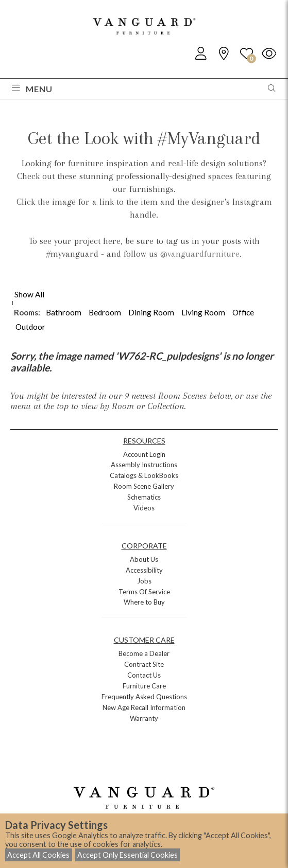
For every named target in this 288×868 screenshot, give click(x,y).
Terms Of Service (144, 592)
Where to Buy (144, 602)
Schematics (144, 497)
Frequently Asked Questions (144, 697)
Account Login (144, 454)
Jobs (144, 581)
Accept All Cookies (38, 855)
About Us (144, 559)
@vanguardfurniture (200, 254)
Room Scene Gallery (144, 486)
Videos (144, 508)
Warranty (144, 718)
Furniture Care (144, 686)
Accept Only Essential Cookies (128, 855)
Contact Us (144, 675)
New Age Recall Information (144, 707)
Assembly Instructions (144, 465)
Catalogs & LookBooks (144, 475)
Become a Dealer (144, 653)
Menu (32, 89)
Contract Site (144, 664)
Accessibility (144, 570)
